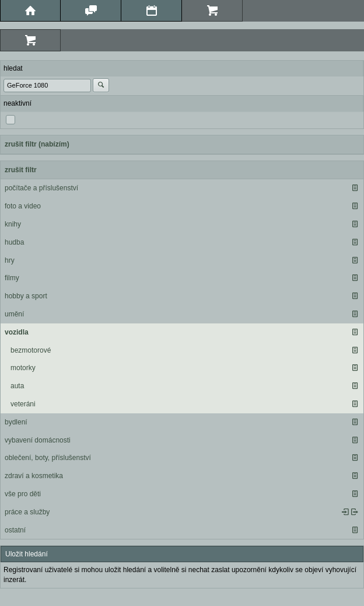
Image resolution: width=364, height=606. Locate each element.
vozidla (17, 332)
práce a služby (27, 512)
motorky (23, 368)
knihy (13, 224)
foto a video (23, 206)
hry (10, 260)
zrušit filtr (21, 170)
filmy (12, 278)
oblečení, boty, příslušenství (48, 458)
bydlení (16, 422)
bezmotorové (31, 350)
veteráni (23, 404)
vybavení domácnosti (38, 440)
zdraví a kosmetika (34, 476)
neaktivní (17, 103)
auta (17, 386)
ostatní (15, 530)
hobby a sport (26, 296)
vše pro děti (23, 494)
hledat (13, 68)
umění (14, 314)
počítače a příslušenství (41, 188)
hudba (14, 242)
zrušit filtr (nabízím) (37, 144)
